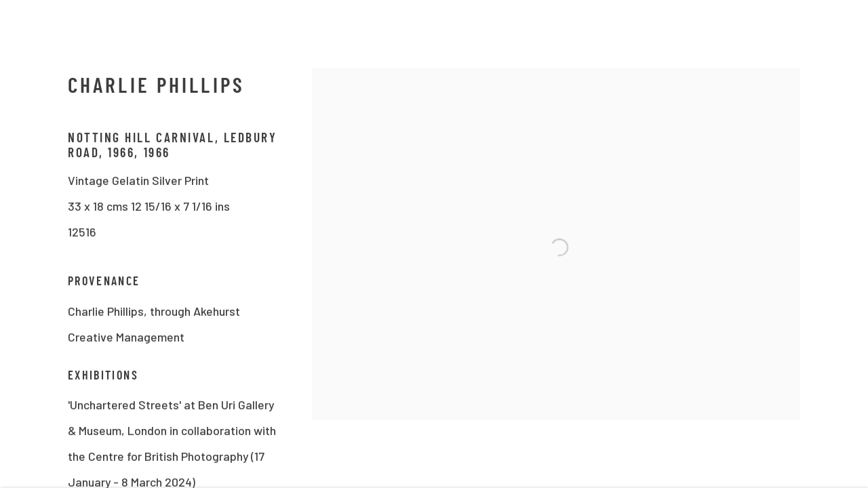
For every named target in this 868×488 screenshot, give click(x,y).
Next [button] (839, 244)
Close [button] (841, 30)
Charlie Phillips (156, 90)
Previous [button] (29, 244)
